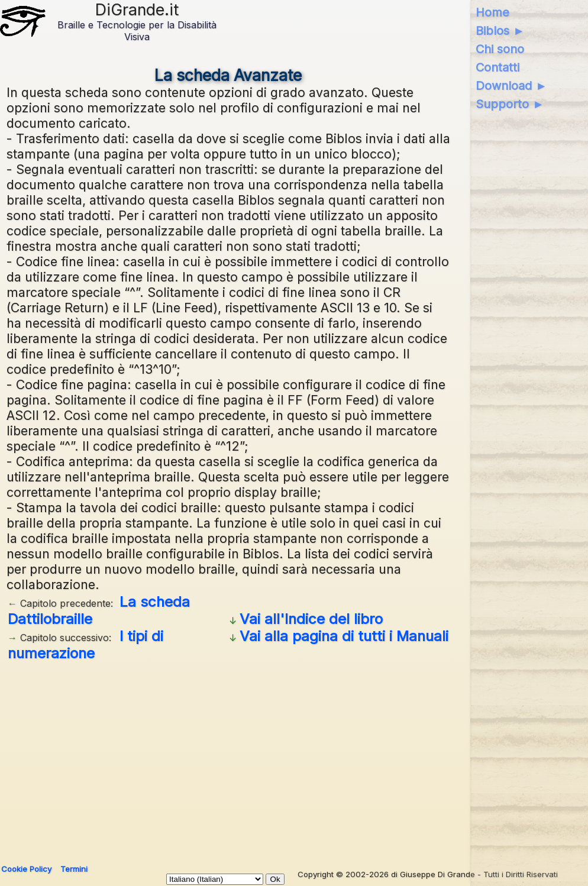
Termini (74, 869)
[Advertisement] (228, 758)
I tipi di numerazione (85, 645)
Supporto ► (510, 104)
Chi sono (500, 49)
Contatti (497, 67)
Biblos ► (500, 31)
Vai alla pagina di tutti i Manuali (344, 636)
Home (492, 12)
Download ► (511, 86)
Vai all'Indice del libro (311, 619)
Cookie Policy (26, 869)
